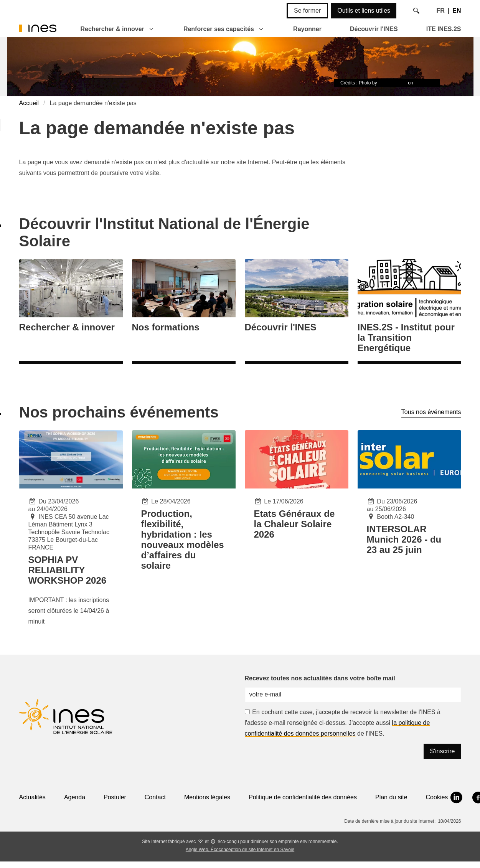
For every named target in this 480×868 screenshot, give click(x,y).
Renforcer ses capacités (219, 29)
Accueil (29, 103)
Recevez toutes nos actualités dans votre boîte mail (320, 678)
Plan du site (391, 797)
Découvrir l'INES (374, 29)
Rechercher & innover (112, 29)
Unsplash (424, 83)
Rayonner (307, 29)
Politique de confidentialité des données (303, 797)
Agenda (75, 797)
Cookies (437, 797)
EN (457, 11)
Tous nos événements (431, 412)
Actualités (32, 797)
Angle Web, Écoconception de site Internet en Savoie (240, 850)
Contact (155, 797)
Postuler (115, 797)
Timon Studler (393, 83)
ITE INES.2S (444, 29)
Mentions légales (207, 797)
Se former (307, 11)
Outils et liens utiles (364, 11)
